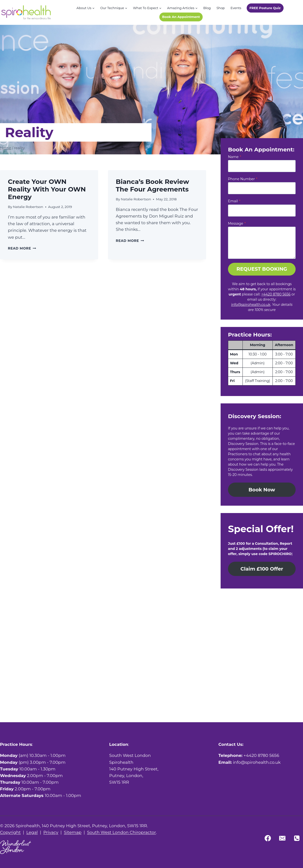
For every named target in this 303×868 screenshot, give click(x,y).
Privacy (51, 832)
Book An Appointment (181, 17)
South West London (130, 755)
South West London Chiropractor (121, 832)
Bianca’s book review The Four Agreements (152, 185)
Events (236, 8)
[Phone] (297, 838)
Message (237, 223)
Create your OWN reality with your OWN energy (47, 189)
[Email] (282, 838)
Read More (22, 248)
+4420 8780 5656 (276, 294)
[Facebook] (268, 838)
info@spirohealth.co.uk (251, 305)
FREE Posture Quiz (265, 8)
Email (234, 201)
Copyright (10, 832)
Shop (221, 8)
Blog (207, 8)
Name (235, 157)
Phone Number (243, 179)
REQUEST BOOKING (262, 269)
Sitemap (73, 832)
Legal (32, 832)
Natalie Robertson (28, 207)
